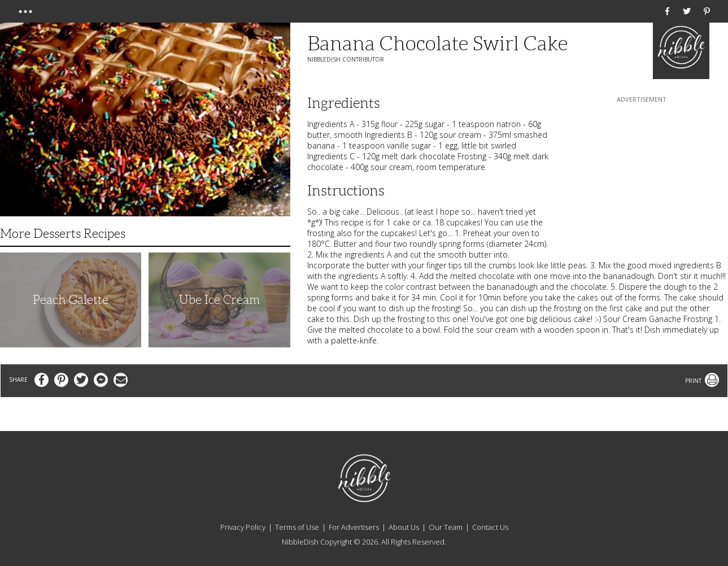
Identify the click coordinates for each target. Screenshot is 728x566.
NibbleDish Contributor (346, 59)
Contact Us (490, 527)
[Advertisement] (642, 176)
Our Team (446, 527)
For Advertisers (354, 527)
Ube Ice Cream (219, 300)
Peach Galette (71, 300)
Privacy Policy (243, 527)
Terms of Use (297, 527)
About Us (404, 527)
